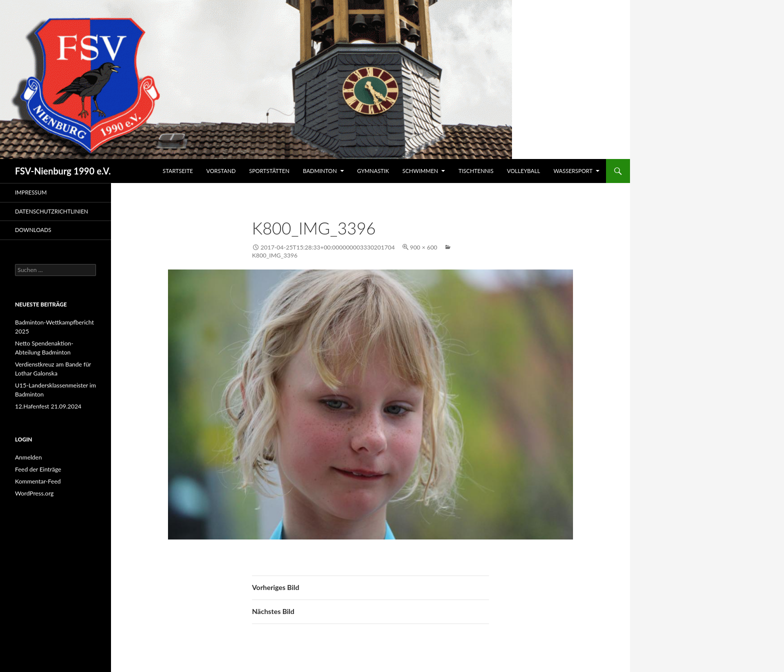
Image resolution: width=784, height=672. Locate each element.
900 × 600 (424, 247)
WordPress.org (34, 493)
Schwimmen (420, 171)
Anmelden (28, 457)
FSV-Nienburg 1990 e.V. (63, 171)
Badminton (320, 171)
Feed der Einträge (38, 469)
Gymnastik (373, 171)
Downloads (33, 230)
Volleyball (523, 171)
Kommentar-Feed (38, 481)
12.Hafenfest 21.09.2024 (48, 406)
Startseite (177, 171)
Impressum (31, 192)
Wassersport (573, 171)
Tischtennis (476, 171)
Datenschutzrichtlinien (51, 211)
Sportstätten (269, 171)
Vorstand (221, 171)
